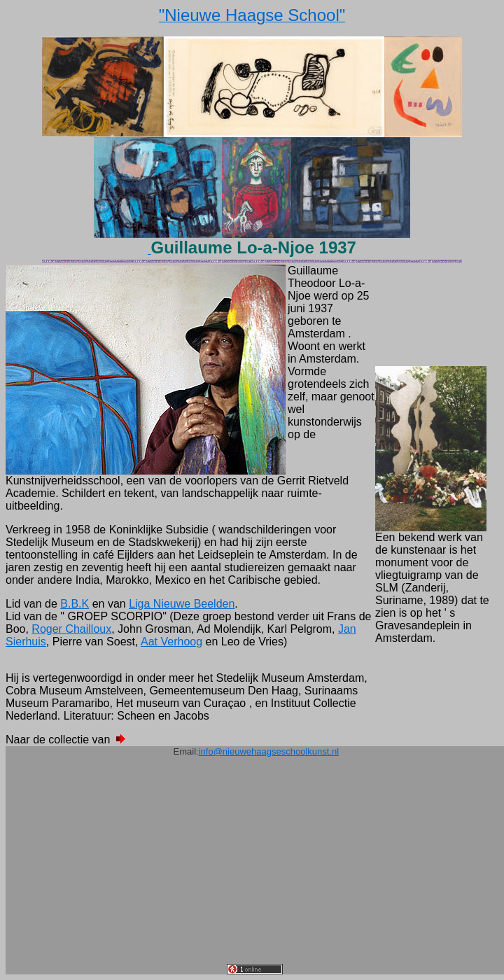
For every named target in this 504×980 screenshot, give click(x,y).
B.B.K (75, 604)
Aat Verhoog (171, 642)
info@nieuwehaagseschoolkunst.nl (269, 751)
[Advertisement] (255, 866)
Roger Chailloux (71, 629)
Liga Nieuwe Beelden (182, 604)
